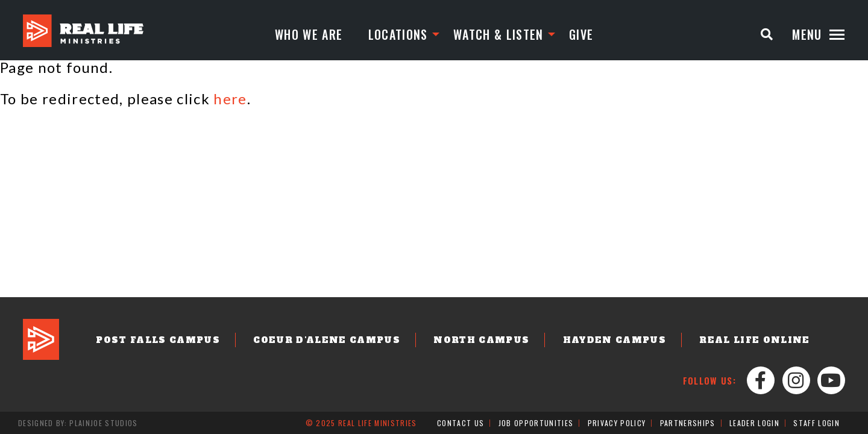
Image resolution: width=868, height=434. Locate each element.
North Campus (481, 340)
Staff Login (816, 423)
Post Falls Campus (158, 340)
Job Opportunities (536, 423)
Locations (398, 34)
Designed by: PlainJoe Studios (78, 423)
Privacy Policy (617, 423)
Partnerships (688, 423)
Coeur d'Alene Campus (327, 340)
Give (581, 34)
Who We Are (309, 34)
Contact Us (461, 423)
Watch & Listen (498, 34)
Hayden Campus (615, 340)
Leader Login (754, 423)
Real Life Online (754, 340)
